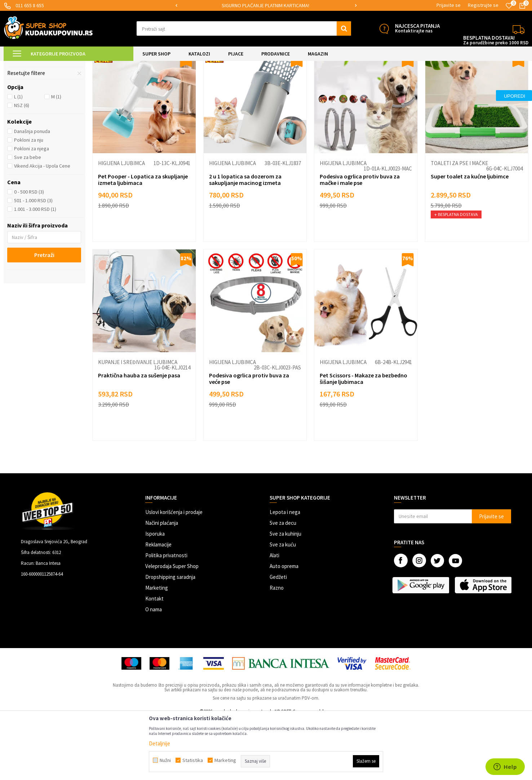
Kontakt (154, 659)
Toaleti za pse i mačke (36, 101)
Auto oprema (284, 627)
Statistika (193, 760)
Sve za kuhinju (285, 595)
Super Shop (54, 65)
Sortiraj (397, 83)
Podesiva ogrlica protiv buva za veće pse (249, 439)
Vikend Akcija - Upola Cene (42, 227)
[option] (266, 6)
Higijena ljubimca (121, 224)
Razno (277, 649)
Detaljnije (159, 743)
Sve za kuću (283, 605)
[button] (244, 28)
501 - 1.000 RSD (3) (33, 261)
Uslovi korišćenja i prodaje (174, 573)
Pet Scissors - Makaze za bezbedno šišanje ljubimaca (363, 439)
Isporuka (155, 595)
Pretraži (44, 316)
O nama (154, 670)
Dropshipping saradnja (170, 638)
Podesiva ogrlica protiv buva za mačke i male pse (360, 240)
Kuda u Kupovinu (20, 65)
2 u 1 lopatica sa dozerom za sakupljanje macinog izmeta (245, 240)
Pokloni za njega (32, 209)
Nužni (165, 760)
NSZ (22, 166)
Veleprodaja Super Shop (172, 627)
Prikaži (453, 83)
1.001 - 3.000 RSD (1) (35, 270)
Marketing (157, 649)
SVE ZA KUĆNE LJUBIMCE (94, 65)
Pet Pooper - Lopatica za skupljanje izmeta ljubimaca (143, 240)
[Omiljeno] (509, 6)
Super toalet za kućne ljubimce (470, 237)
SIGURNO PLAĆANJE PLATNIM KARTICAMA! (265, 5)
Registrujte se (483, 5)
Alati (274, 616)
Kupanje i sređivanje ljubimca (42, 114)
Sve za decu (283, 584)
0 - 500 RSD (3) (29, 253)
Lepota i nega (285, 573)
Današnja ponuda (32, 192)
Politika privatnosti (166, 616)
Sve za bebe (28, 218)
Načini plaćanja (162, 584)
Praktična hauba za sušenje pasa (139, 436)
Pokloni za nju (29, 201)
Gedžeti (278, 638)
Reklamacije (158, 605)
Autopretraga (366, 83)
